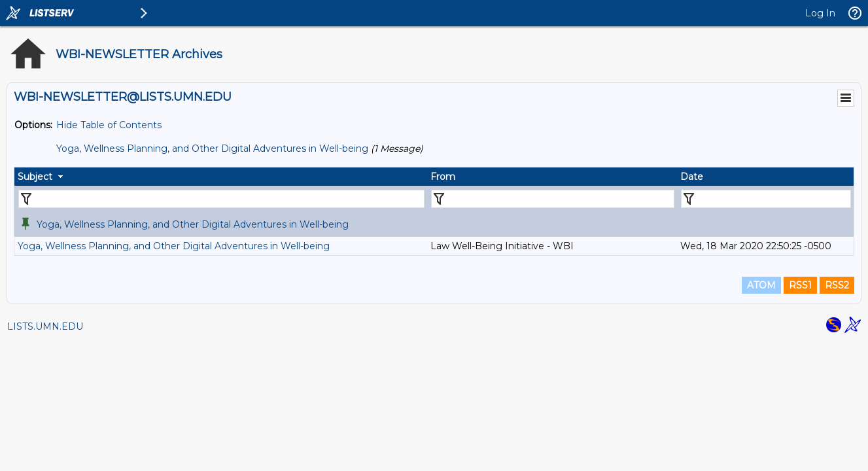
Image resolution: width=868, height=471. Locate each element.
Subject (35, 177)
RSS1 (800, 285)
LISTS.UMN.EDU (45, 326)
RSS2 (837, 285)
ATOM (761, 285)
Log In (820, 13)
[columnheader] (221, 177)
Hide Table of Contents (109, 125)
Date (692, 177)
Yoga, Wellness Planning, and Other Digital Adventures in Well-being (212, 148)
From (443, 177)
